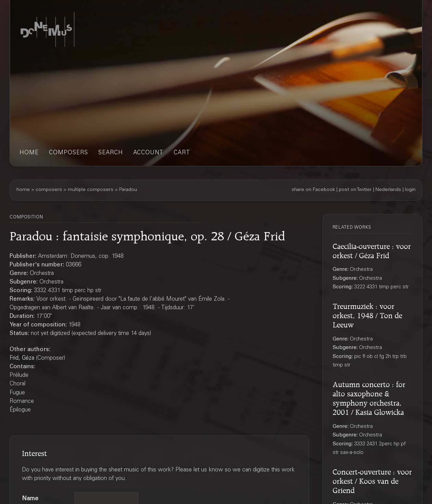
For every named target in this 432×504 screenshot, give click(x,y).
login (410, 190)
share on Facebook (313, 190)
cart (182, 153)
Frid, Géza (22, 358)
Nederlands (388, 190)
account (148, 153)
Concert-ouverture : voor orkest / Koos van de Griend (372, 480)
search (111, 153)
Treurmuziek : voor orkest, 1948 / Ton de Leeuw (367, 314)
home (29, 153)
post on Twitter (355, 190)
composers (69, 153)
